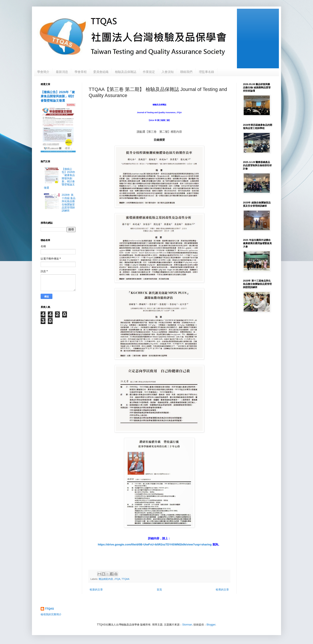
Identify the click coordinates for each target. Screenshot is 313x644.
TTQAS (49, 609)
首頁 (159, 590)
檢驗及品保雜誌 (126, 72)
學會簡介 (43, 72)
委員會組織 (101, 72)
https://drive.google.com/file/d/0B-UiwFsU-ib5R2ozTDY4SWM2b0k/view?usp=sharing (155, 544)
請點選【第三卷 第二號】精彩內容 (159, 132)
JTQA (117, 579)
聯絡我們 (186, 72)
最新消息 (62, 72)
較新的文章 (96, 590)
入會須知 (168, 72)
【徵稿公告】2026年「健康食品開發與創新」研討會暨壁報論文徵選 (58, 96)
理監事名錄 (206, 72)
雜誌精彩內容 (106, 579)
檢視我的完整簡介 (51, 614)
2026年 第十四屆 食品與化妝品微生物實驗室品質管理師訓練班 (69, 203)
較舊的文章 (222, 590)
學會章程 (81, 72)
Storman (187, 625)
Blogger (211, 625)
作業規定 (149, 72)
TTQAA (125, 579)
